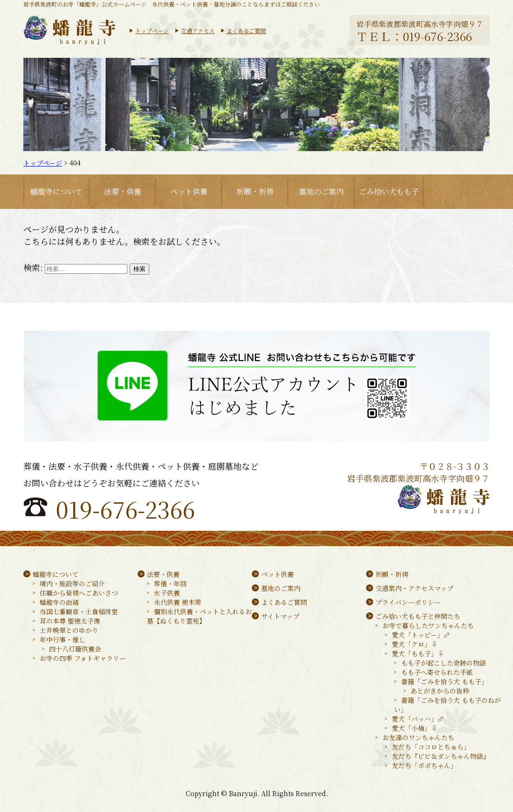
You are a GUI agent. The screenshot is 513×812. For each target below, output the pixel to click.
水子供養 (167, 593)
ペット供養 (189, 191)
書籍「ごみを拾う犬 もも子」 (444, 681)
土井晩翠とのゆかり (69, 630)
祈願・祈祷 (255, 191)
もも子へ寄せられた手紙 (437, 672)
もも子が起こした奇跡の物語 (444, 663)
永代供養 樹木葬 (178, 602)
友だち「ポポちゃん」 (424, 765)
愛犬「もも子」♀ (418, 653)
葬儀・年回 (170, 583)
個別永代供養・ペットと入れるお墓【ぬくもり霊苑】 (199, 616)
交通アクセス (198, 31)
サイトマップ (280, 616)
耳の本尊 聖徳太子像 (70, 621)
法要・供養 (123, 191)
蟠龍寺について (56, 191)
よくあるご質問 (246, 31)
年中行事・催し (62, 639)
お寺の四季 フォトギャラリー (83, 658)
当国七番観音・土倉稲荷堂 (79, 611)
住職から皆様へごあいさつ (79, 593)
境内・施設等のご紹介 (72, 583)
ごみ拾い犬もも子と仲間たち (418, 616)
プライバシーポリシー (408, 602)
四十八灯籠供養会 (75, 649)
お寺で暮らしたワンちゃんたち (428, 625)
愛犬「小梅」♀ (415, 728)
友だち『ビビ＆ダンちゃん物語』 (441, 756)
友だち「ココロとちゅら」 (431, 747)
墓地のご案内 (321, 191)
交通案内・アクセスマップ (414, 588)
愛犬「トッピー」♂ (421, 635)
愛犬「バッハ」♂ (418, 719)
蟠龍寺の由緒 (59, 602)
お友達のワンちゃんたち (418, 737)
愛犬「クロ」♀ (415, 644)
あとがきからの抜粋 (440, 691)
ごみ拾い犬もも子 (389, 191)
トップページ (152, 31)
